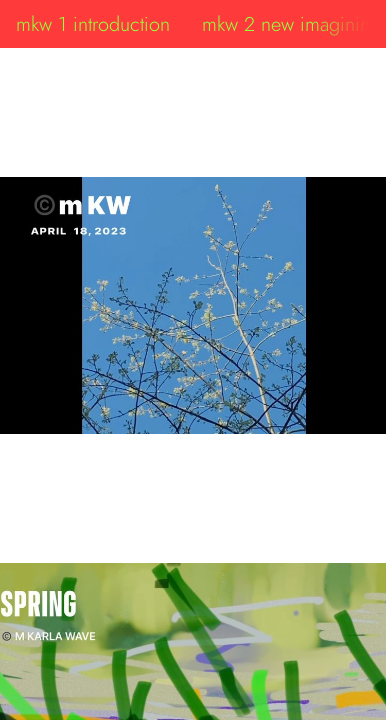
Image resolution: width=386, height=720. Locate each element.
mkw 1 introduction (93, 24)
